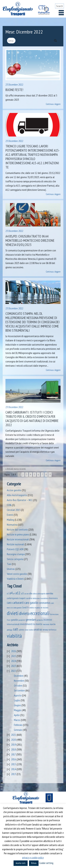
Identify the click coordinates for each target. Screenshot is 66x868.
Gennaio (18, 730)
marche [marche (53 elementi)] (53, 624)
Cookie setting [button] (46, 863)
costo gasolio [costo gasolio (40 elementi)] (17, 608)
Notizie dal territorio (17, 529)
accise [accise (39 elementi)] (26, 594)
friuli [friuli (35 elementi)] (9, 620)
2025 (14, 656)
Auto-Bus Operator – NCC (20, 500)
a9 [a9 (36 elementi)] (14, 594)
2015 (14, 764)
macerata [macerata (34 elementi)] (46, 624)
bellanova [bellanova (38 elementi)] (36, 598)
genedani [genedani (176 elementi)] (31, 620)
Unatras (11, 569)
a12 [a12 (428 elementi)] (18, 593)
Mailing (10, 520)
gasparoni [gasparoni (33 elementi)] (22, 620)
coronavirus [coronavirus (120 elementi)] (45, 603)
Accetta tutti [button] (21, 863)
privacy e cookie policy (33, 858)
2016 (14, 759)
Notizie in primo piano (18, 534)
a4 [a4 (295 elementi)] (11, 593)
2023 (14, 666)
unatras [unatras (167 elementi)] (38, 629)
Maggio (18, 710)
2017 (13, 754)
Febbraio (18, 725)
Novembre (19, 681)
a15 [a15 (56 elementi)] (22, 594)
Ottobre (18, 685)
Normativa (12, 525)
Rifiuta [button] (34, 863)
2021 (14, 735)
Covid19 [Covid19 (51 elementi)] (25, 608)
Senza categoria (15, 559)
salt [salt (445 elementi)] (16, 629)
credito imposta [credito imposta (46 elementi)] (34, 608)
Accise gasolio (14, 490)
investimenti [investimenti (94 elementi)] (26, 624)
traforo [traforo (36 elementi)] (31, 630)
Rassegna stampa (16, 554)
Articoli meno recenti (16, 469)
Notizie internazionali (18, 539)
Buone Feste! (14, 90)
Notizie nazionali (15, 544)
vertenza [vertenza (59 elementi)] (52, 630)
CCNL (9, 505)
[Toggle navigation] (61, 13)
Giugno (17, 705)
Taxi (9, 564)
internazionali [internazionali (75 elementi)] (13, 624)
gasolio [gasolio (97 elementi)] (15, 620)
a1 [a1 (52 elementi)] (8, 594)
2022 (13, 671)
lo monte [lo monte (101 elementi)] (38, 624)
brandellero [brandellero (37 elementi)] (44, 598)
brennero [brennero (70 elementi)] (53, 598)
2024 (14, 661)
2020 (14, 740)
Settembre (19, 690)
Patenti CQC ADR (15, 549)
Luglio (17, 700)
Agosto (18, 695)
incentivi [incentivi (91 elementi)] (48, 620)
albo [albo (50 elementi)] (31, 593)
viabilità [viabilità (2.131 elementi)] (14, 636)
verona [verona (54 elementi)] (45, 630)
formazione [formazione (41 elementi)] (54, 614)
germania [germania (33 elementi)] (40, 620)
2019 (14, 745)
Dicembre (19, 676)
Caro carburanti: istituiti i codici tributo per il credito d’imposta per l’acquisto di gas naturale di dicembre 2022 (32, 419)
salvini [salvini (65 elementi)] (21, 630)
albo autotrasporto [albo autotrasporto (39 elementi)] (39, 594)
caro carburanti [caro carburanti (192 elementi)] (15, 603)
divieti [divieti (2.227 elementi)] (13, 613)
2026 (14, 651)
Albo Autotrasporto (17, 495)
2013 (14, 774)
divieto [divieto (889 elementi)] (24, 613)
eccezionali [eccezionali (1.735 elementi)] (40, 613)
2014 (14, 769)
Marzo (17, 720)
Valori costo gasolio (17, 574)
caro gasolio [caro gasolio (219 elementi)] (31, 603)
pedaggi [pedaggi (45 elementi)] (10, 630)
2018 (14, 749)
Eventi (10, 515)
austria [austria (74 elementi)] (29, 598)
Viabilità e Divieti (15, 579)
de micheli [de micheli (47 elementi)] (45, 607)
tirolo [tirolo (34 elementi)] (26, 630)
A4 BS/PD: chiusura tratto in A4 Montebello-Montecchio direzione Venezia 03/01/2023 (30, 240)
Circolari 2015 (14, 510)
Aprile (17, 715)
